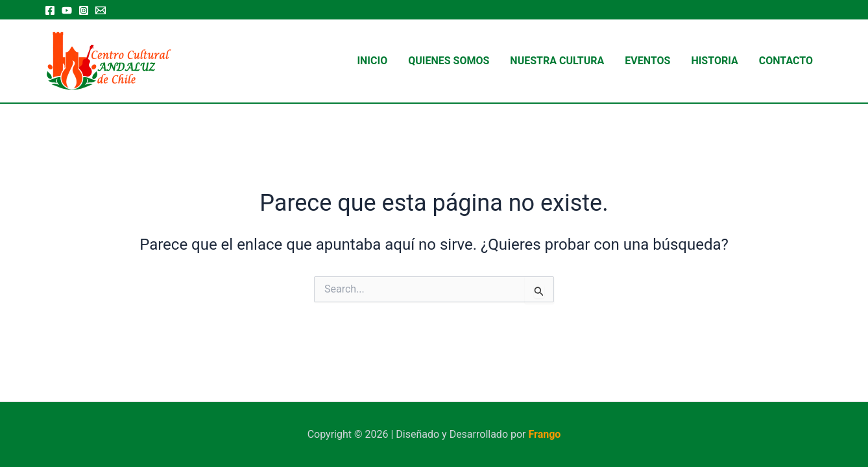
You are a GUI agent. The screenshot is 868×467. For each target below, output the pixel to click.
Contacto (786, 61)
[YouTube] (67, 10)
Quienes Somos (449, 61)
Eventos (647, 61)
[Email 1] (101, 10)
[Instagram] (84, 10)
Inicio (372, 61)
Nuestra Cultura (557, 61)
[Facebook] (50, 10)
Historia (714, 61)
